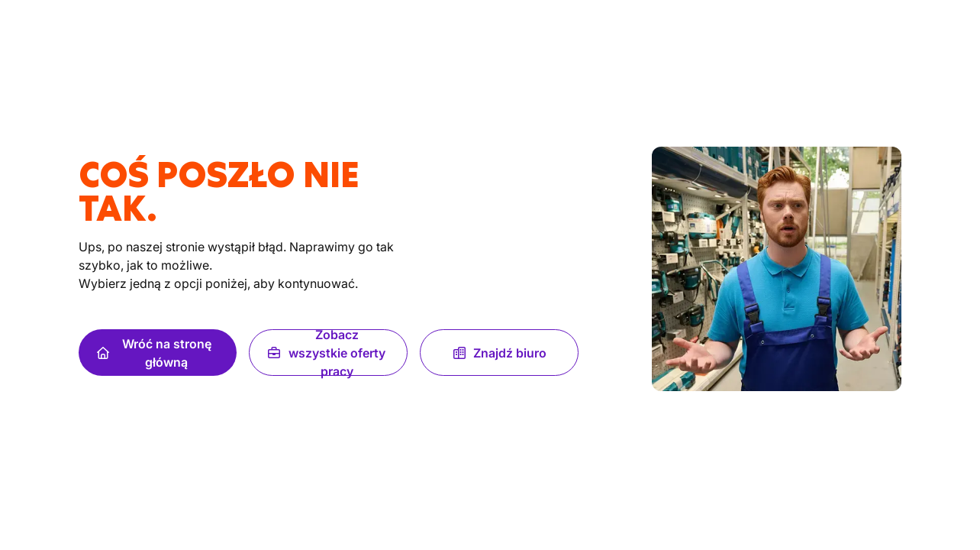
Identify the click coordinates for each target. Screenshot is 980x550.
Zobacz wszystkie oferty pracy (327, 353)
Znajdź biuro (499, 353)
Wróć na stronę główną (154, 353)
